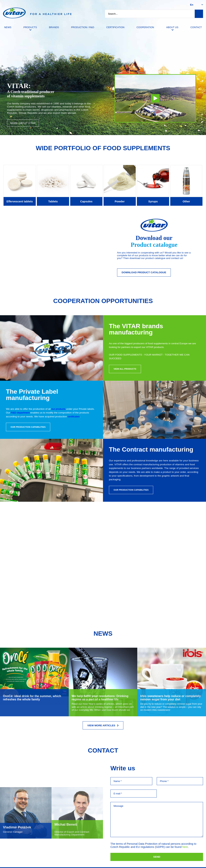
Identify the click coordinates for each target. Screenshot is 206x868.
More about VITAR (23, 123)
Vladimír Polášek (17, 827)
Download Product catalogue (144, 272)
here (185, 847)
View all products (125, 369)
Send (157, 857)
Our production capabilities (28, 427)
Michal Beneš (66, 824)
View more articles (103, 725)
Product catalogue (154, 245)
